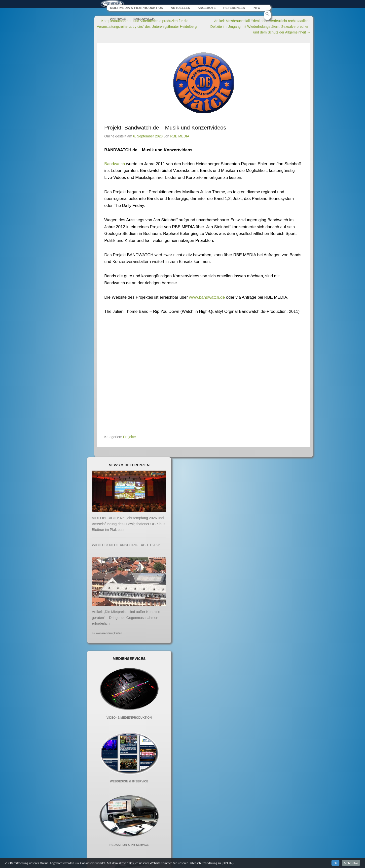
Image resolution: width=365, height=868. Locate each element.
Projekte (129, 438)
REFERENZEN (235, 10)
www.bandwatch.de (207, 299)
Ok (335, 863)
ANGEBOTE (207, 10)
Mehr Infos (351, 863)
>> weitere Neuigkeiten (107, 635)
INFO (257, 10)
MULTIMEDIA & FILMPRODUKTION (137, 10)
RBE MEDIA (180, 138)
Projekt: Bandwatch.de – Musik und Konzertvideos (165, 129)
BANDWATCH (144, 20)
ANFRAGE (118, 20)
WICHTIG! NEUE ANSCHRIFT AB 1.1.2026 (126, 547)
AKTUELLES (181, 10)
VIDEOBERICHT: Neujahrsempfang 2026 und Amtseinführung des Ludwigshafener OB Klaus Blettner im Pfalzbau (129, 526)
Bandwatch (115, 165)
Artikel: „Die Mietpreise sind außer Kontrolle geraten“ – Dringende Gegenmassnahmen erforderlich (126, 619)
